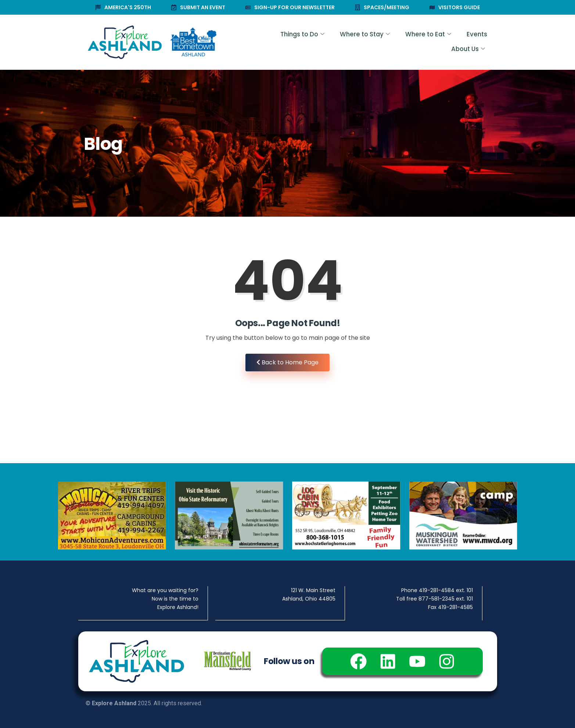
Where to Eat (381, 42)
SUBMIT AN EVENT (198, 7)
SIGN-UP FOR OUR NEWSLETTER (290, 7)
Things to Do (258, 42)
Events (428, 42)
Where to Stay (320, 42)
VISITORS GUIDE (455, 7)
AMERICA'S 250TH (123, 7)
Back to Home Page (287, 362)
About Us (468, 42)
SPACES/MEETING (382, 7)
